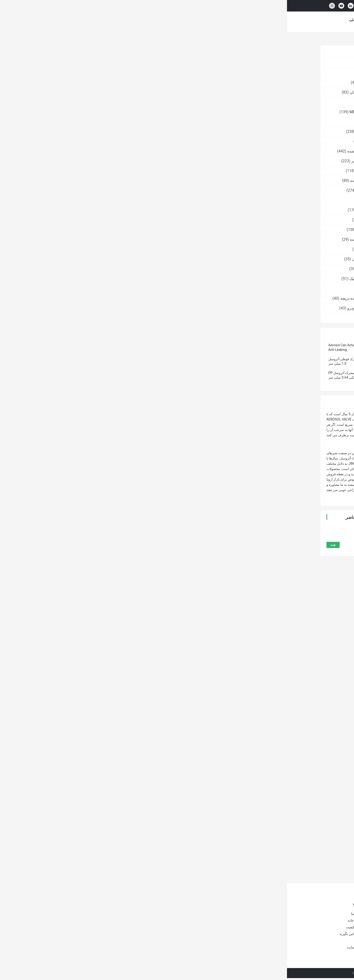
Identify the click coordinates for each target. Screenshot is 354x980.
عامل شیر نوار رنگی (91, 288)
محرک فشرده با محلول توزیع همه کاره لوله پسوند (213, 858)
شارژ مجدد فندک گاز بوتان (86, 259)
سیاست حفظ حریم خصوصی (268, 973)
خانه (316, 40)
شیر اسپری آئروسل (91, 249)
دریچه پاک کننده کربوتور (88, 132)
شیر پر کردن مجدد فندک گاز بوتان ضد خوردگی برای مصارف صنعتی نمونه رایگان (183, 915)
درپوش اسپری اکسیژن (88, 269)
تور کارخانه (154, 20)
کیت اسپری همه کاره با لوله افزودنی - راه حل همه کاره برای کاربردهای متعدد (291, 858)
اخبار (227, 20)
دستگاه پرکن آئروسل (90, 318)
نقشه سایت (68, 947)
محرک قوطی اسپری (227, 726)
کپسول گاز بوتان (93, 102)
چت (137, 99)
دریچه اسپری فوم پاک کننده (85, 181)
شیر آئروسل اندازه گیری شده (83, 151)
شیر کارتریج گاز (94, 73)
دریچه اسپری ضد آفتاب (88, 230)
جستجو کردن (206, 6)
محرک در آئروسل (288, 726)
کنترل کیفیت (177, 20)
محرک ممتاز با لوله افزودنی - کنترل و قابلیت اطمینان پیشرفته (174, 858)
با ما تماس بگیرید (205, 20)
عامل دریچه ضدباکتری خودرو (83, 308)
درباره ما (133, 20)
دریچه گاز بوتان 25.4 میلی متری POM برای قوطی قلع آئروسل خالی (111, 915)
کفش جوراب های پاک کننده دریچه (80, 298)
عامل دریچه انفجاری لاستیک (84, 279)
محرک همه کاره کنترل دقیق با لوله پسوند (252, 858)
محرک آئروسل (282, 40)
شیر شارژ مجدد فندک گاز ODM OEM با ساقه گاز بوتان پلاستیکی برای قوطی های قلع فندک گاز (181, 928)
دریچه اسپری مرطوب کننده (85, 239)
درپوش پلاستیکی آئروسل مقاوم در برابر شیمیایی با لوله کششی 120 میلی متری (140, 858)
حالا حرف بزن (287, 6)
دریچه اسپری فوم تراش (88, 171)
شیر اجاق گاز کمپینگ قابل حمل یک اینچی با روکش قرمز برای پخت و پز (111, 939)
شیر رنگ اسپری (94, 122)
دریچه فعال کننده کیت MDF (84, 112)
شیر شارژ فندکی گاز (90, 82)
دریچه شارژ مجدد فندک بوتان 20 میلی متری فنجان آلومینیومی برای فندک (182, 940)
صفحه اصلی (71, 20)
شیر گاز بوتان (96, 63)
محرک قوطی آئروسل (258, 726)
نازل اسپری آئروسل (91, 220)
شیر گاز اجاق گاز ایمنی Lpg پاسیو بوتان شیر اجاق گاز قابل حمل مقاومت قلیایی (110, 927)
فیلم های (113, 20)
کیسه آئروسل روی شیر (88, 190)
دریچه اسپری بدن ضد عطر (85, 161)
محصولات (93, 20)
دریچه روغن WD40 (92, 141)
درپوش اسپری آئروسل (89, 210)
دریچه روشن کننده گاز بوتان (85, 92)
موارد (242, 20)
